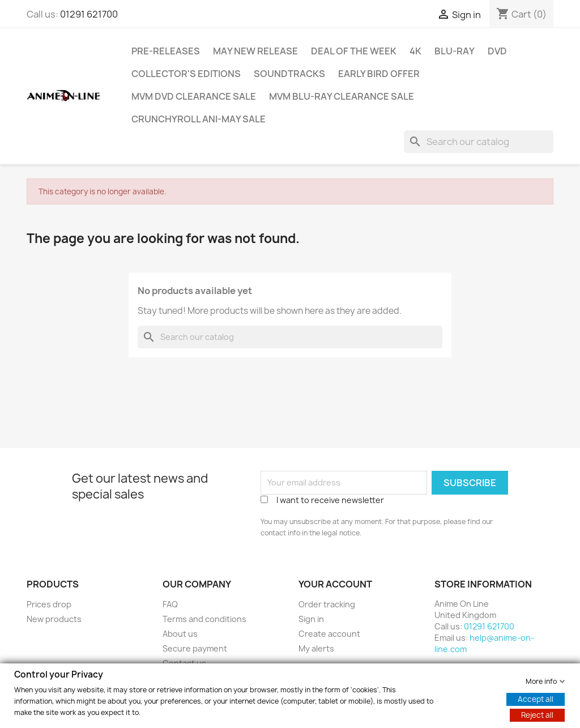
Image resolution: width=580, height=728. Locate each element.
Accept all (536, 699)
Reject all (537, 714)
